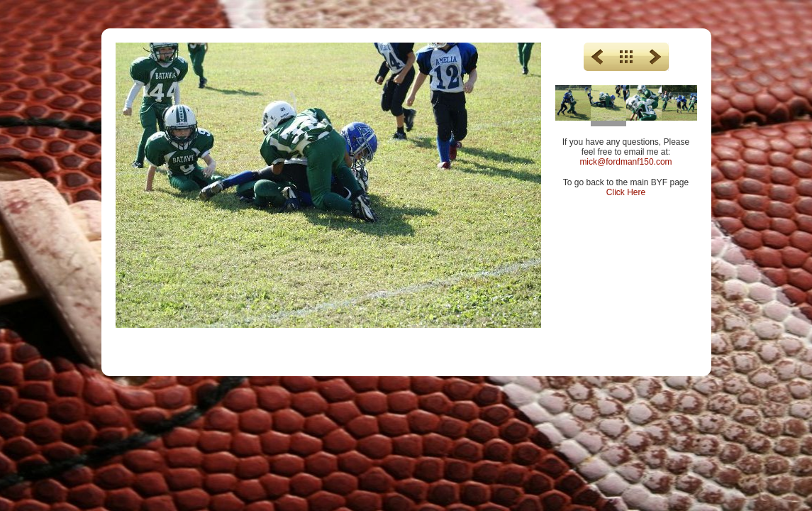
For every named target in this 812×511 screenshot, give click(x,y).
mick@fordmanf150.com (625, 162)
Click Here (626, 192)
